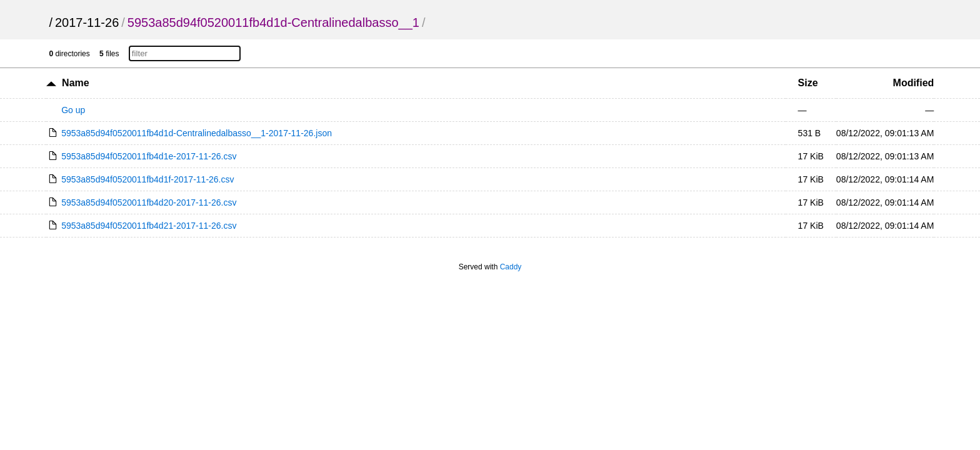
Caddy (511, 267)
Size (808, 83)
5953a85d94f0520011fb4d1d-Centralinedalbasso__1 (273, 22)
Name (76, 83)
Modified (914, 83)
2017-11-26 (87, 22)
